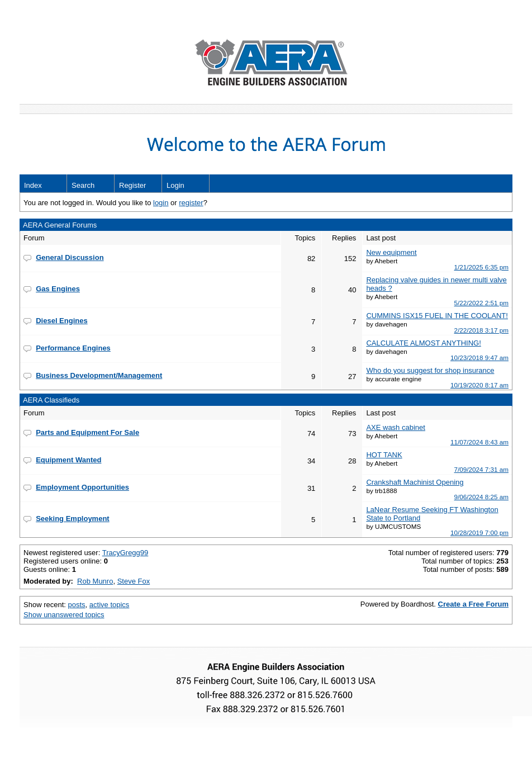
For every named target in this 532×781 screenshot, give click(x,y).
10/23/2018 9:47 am (479, 358)
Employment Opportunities (82, 487)
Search (83, 185)
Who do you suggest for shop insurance (430, 370)
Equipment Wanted (68, 460)
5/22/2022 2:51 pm (481, 303)
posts (77, 605)
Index (33, 185)
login (161, 203)
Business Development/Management (99, 375)
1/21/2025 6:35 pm (481, 267)
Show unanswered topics (64, 615)
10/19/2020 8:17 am (479, 385)
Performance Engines (73, 348)
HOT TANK (384, 455)
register (191, 203)
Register (132, 185)
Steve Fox (134, 581)
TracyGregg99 (125, 553)
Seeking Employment (72, 519)
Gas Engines (58, 289)
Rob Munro (95, 581)
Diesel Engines (61, 321)
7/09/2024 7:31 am (481, 469)
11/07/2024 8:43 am (479, 442)
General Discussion (70, 257)
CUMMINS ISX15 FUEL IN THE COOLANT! (437, 316)
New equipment (391, 252)
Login (175, 185)
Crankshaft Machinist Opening (415, 482)
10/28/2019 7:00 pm (479, 532)
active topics (110, 605)
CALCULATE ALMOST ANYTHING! (423, 343)
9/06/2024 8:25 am (481, 497)
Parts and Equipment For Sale (87, 432)
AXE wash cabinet (396, 427)
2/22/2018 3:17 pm (481, 330)
